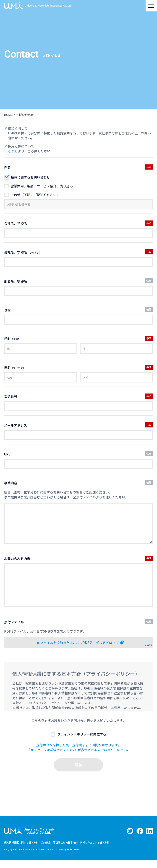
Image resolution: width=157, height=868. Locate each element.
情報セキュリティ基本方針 (95, 851)
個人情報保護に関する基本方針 (21, 851)
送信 (78, 773)
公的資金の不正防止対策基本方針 (59, 851)
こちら (13, 151)
